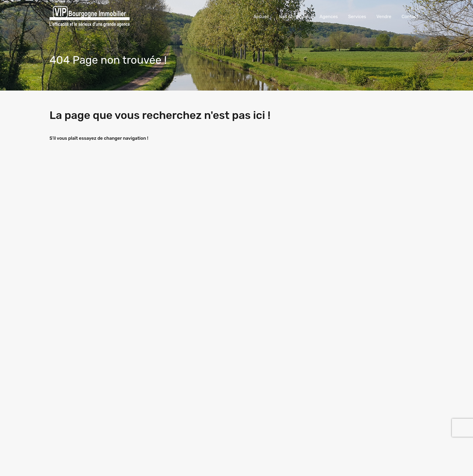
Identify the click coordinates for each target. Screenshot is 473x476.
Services (357, 17)
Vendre (384, 17)
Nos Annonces (294, 17)
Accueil (261, 17)
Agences (329, 17)
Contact (410, 17)
